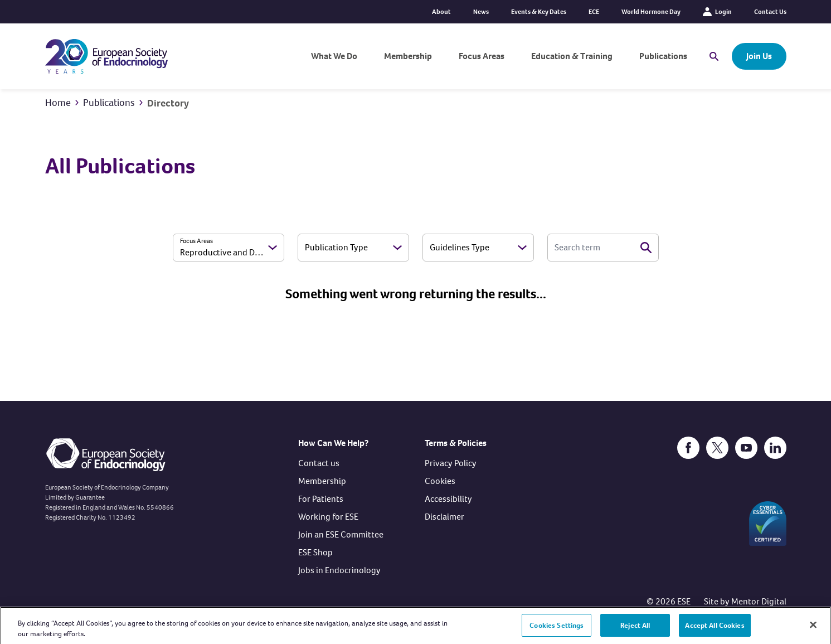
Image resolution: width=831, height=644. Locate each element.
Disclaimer (444, 517)
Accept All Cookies (715, 630)
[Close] (813, 630)
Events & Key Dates (539, 12)
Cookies (440, 481)
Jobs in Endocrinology (339, 570)
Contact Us (770, 12)
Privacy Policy (451, 463)
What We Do (334, 56)
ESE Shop (315, 552)
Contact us (319, 463)
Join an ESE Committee (341, 534)
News (481, 12)
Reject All (635, 630)
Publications (663, 56)
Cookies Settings (557, 630)
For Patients (321, 499)
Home (58, 103)
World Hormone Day (651, 12)
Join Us (759, 56)
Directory (168, 103)
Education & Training (572, 56)
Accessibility (448, 499)
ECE (594, 12)
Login (717, 12)
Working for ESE (328, 517)
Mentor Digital (759, 601)
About (441, 12)
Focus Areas (482, 56)
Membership (408, 56)
